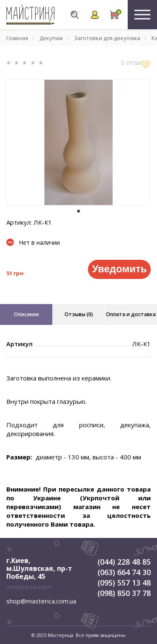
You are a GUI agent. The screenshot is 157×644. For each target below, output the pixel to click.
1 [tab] (79, 211)
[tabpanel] (78, 142)
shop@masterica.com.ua (41, 601)
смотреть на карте (29, 587)
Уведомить (119, 269)
